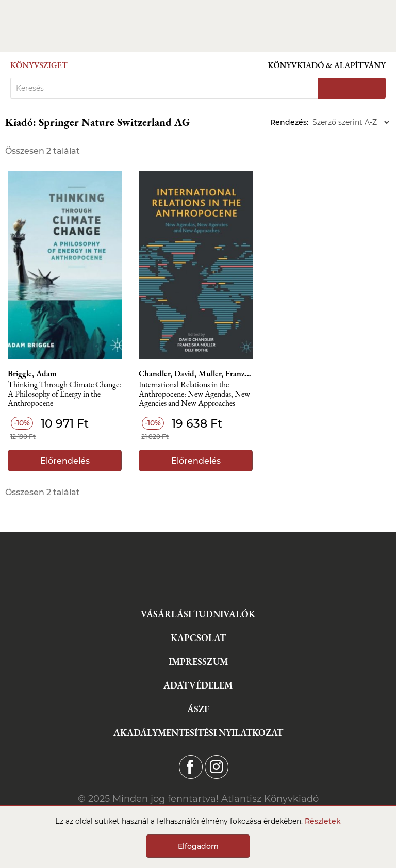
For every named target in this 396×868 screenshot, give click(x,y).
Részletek (323, 821)
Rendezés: (289, 122)
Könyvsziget (39, 65)
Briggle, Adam (32, 374)
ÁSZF (198, 709)
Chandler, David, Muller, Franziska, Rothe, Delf (195, 374)
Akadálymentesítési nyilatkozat (198, 733)
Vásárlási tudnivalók (198, 614)
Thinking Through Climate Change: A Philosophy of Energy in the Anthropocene (64, 394)
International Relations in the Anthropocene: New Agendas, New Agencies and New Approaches (194, 394)
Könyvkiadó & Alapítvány (327, 65)
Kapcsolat (198, 638)
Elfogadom (198, 846)
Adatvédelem (198, 685)
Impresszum (198, 661)
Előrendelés (65, 461)
